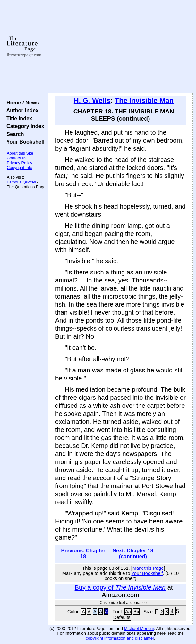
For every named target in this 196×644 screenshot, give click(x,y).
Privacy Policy (20, 163)
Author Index (21, 110)
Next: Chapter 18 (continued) (133, 554)
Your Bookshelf (24, 142)
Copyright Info (20, 168)
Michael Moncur (139, 628)
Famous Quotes (21, 182)
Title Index (18, 118)
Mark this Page (148, 568)
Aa (128, 612)
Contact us (17, 158)
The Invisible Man (144, 100)
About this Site (20, 153)
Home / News (21, 103)
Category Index (24, 126)
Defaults (122, 617)
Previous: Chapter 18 (83, 554)
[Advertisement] (120, 47)
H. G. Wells (92, 100)
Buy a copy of (120, 587)
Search (14, 134)
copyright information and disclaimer (120, 638)
